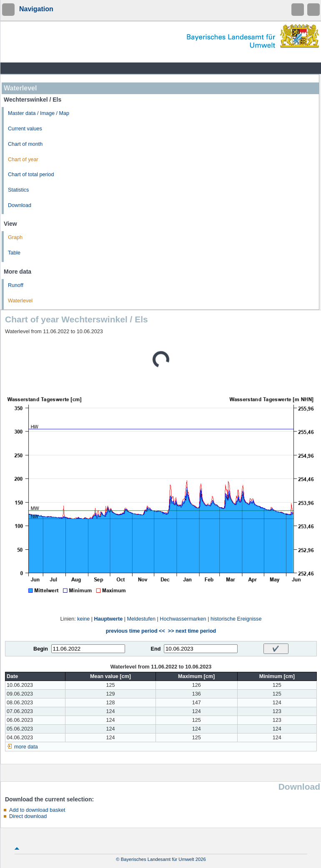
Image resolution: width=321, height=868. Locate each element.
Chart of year (23, 160)
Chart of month (25, 144)
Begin (41, 649)
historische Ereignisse (236, 619)
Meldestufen (141, 619)
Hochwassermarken (183, 619)
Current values (25, 129)
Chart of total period (31, 175)
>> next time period (192, 631)
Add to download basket (37, 810)
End (156, 649)
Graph (15, 237)
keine (83, 619)
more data (26, 747)
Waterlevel (20, 301)
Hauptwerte (109, 619)
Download (20, 205)
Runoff (16, 285)
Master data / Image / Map (39, 113)
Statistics (18, 190)
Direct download (28, 816)
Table (14, 253)
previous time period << (135, 631)
